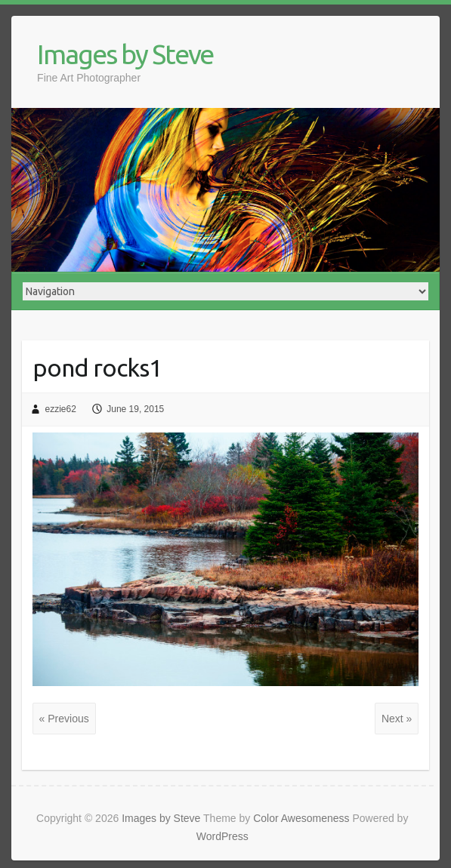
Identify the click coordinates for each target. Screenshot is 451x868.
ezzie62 (60, 409)
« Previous (64, 719)
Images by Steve (125, 54)
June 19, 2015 (135, 409)
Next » (397, 719)
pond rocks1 (97, 368)
